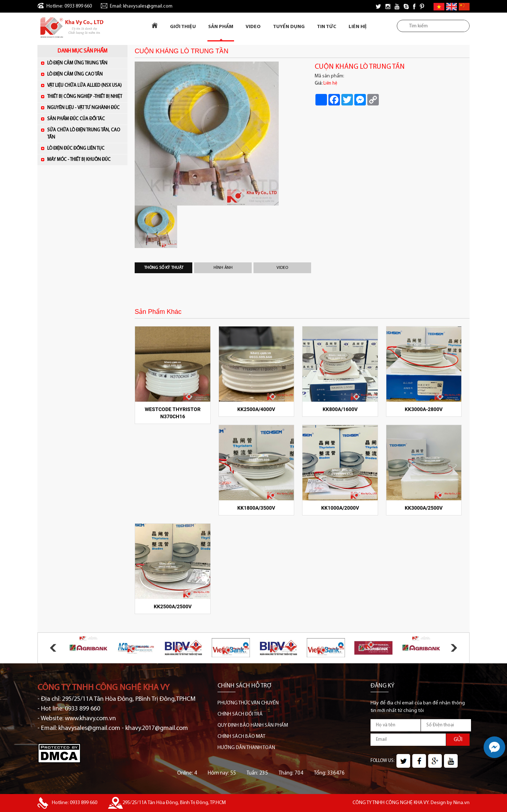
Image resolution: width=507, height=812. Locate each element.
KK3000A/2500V (424, 508)
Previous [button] (53, 648)
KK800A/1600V (340, 409)
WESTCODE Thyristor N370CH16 (173, 413)
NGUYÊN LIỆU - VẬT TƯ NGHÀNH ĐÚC (86, 107)
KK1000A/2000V (340, 508)
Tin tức (327, 27)
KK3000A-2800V (424, 409)
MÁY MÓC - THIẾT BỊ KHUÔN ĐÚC (86, 159)
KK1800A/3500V (256, 508)
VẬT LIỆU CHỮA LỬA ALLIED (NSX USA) (86, 85)
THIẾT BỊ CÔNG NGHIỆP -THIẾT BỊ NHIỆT (86, 96)
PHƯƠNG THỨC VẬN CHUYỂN (248, 703)
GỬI (458, 740)
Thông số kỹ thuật (164, 268)
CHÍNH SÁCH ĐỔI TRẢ (240, 714)
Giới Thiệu (183, 27)
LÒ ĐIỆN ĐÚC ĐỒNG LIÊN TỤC (86, 148)
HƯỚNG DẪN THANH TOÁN (246, 748)
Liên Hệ (358, 27)
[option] (219, 134)
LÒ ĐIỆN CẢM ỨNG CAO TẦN (86, 74)
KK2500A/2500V (173, 606)
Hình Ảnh (223, 268)
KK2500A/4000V (256, 409)
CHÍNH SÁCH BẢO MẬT (241, 737)
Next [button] (454, 648)
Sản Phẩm (221, 27)
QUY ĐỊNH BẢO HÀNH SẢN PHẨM (253, 725)
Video (253, 27)
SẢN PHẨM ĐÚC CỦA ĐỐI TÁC (86, 119)
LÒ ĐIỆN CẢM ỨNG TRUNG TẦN (86, 63)
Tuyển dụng (289, 27)
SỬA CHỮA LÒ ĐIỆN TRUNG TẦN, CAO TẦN (84, 134)
